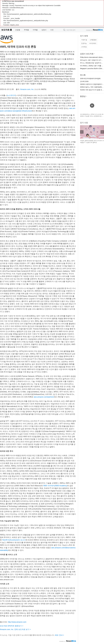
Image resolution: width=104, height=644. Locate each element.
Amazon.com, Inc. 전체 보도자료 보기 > (15, 629)
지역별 (35, 30)
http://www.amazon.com (17, 622)
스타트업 (84, 47)
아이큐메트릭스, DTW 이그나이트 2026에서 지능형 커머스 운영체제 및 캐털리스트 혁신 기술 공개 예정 (92, 116)
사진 (52, 30)
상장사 (44, 30)
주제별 (26, 30)
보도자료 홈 (7, 30)
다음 (102, 132)
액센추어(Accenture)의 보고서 (14, 540)
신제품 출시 (93, 40)
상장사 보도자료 (87, 54)
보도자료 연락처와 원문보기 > (12, 626)
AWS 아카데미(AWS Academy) (55, 486)
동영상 (83, 96)
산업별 (18, 30)
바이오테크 (93, 43)
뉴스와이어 (11, 95)
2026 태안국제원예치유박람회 (90, 79)
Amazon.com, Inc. (27, 89)
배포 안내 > (59, 635)
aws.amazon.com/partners (44, 397)
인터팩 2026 (84, 81)
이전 (82, 132)
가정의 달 (84, 40)
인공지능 (84, 43)
